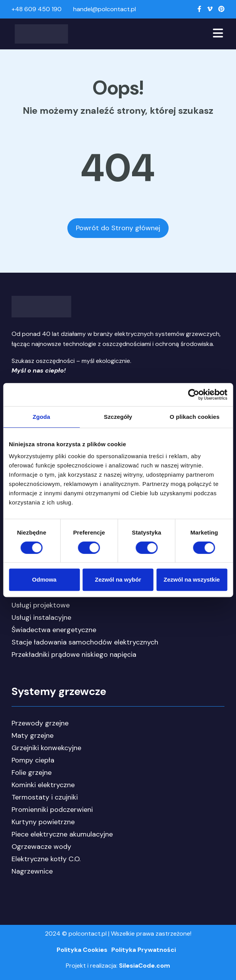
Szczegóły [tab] (118, 417)
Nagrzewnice (32, 871)
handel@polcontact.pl (105, 9)
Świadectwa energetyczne (54, 630)
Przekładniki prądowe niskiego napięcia (74, 654)
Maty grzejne (33, 735)
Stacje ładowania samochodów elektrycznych (85, 642)
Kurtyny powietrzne (43, 822)
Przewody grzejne (40, 723)
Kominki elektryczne (43, 785)
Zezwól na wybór (118, 579)
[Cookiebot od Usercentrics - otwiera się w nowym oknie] (193, 395)
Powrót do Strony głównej (118, 228)
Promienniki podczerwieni (52, 810)
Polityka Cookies (82, 950)
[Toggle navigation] (218, 34)
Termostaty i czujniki (45, 797)
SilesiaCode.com (145, 966)
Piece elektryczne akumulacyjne (62, 834)
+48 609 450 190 (37, 9)
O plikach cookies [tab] (195, 417)
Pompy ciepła (33, 760)
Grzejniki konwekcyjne (46, 748)
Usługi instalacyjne (41, 617)
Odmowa (44, 579)
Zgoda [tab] (42, 417)
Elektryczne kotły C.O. (46, 859)
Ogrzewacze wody (41, 847)
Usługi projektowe (41, 605)
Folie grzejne (32, 773)
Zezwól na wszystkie (192, 579)
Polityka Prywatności (144, 950)
